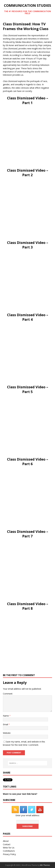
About (6, 841)
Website (7, 733)
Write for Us (9, 848)
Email (6, 724)
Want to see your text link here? (20, 794)
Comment (8, 694)
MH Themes (45, 865)
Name (6, 716)
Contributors (9, 851)
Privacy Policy (9, 854)
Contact (7, 844)
